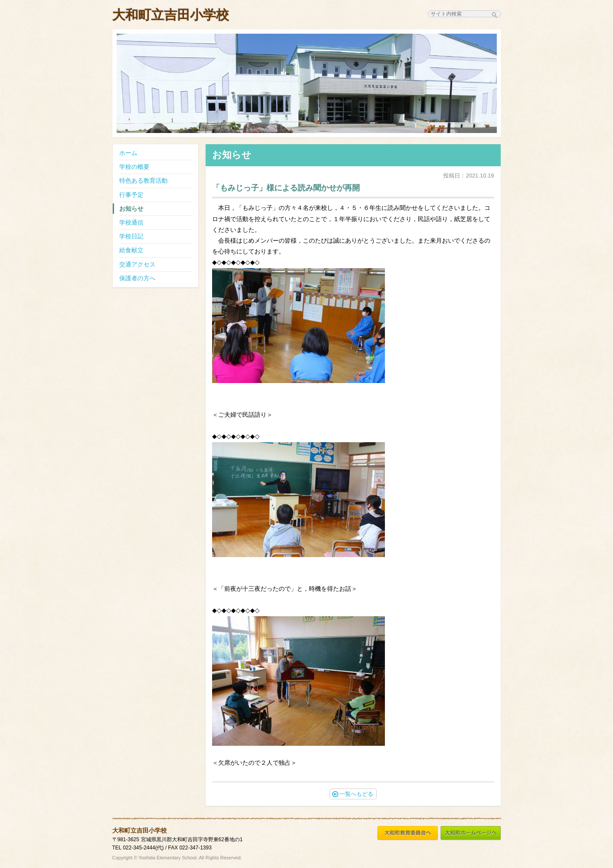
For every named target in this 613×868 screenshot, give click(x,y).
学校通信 (131, 222)
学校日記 (131, 236)
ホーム (128, 153)
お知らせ (131, 209)
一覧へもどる (353, 794)
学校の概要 (134, 167)
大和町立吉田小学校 (171, 15)
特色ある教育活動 (143, 181)
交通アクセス (137, 264)
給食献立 (131, 250)
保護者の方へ (137, 278)
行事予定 (131, 195)
